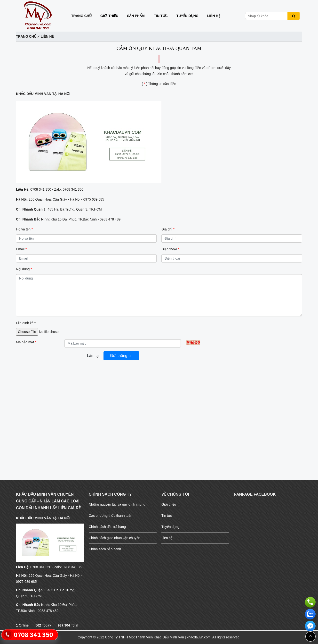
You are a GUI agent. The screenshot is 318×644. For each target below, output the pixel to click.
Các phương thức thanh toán (111, 516)
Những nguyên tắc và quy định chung (117, 504)
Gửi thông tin (121, 356)
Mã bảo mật (26, 342)
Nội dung (24, 269)
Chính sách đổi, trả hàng (107, 527)
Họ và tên (24, 229)
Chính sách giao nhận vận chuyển (114, 538)
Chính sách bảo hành (105, 549)
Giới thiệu (109, 16)
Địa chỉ (168, 229)
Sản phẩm (136, 16)
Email (21, 249)
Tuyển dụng (187, 16)
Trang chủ (81, 16)
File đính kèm (26, 323)
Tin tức (161, 16)
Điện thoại (170, 249)
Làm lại (93, 356)
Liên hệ (214, 16)
